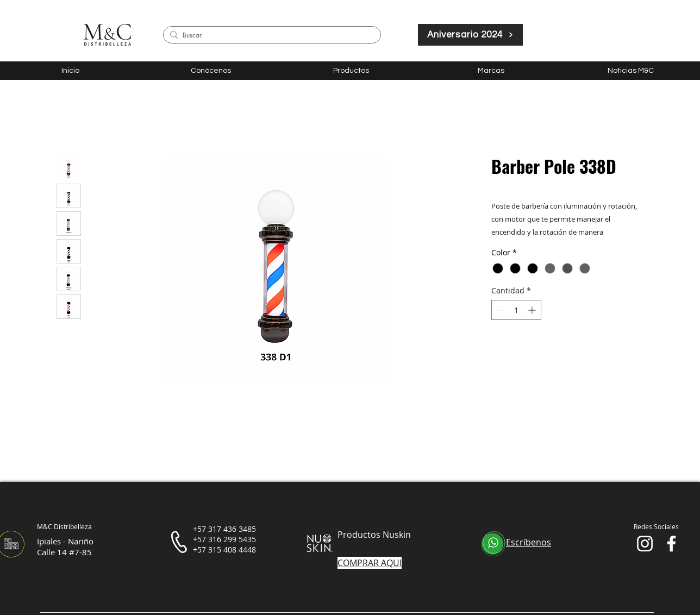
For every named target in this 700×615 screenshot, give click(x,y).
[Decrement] (500, 310)
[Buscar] (270, 36)
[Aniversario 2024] (470, 35)
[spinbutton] (516, 310)
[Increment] (533, 310)
